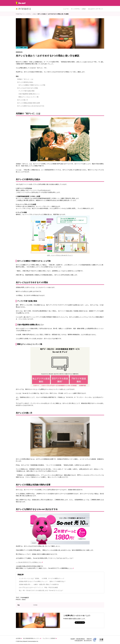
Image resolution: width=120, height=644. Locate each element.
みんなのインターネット (96, 9)
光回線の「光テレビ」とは (25, 79)
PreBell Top (19, 14)
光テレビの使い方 (22, 100)
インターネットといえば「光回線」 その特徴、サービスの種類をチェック (42, 578)
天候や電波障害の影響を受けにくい (29, 94)
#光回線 (35, 605)
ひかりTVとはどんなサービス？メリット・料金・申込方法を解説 (38, 587)
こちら (71, 568)
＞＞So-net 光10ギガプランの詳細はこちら (29, 562)
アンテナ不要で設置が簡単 (26, 91)
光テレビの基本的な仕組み (25, 82)
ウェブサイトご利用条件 (50, 638)
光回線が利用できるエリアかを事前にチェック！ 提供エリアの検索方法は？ (42, 581)
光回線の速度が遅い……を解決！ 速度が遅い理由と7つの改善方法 (39, 584)
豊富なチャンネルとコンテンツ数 (28, 97)
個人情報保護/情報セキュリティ (32, 638)
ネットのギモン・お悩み (78, 9)
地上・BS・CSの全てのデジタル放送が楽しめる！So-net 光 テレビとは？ (41, 590)
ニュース (66, 9)
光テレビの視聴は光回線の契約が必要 (28, 103)
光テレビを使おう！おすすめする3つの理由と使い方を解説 (53, 14)
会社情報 (19, 638)
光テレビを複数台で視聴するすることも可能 (32, 85)
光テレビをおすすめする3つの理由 (28, 88)
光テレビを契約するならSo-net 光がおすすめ (31, 106)
